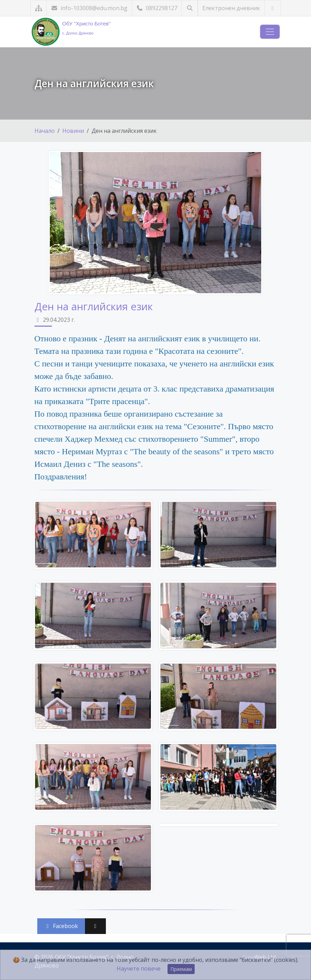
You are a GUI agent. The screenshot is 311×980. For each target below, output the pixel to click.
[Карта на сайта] (38, 8)
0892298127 (157, 8)
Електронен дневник (231, 8)
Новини (73, 131)
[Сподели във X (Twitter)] (95, 926)
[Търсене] (190, 8)
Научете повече (139, 968)
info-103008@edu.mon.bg (89, 8)
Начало (45, 131)
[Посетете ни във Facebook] (273, 8)
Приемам (181, 969)
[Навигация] (270, 32)
